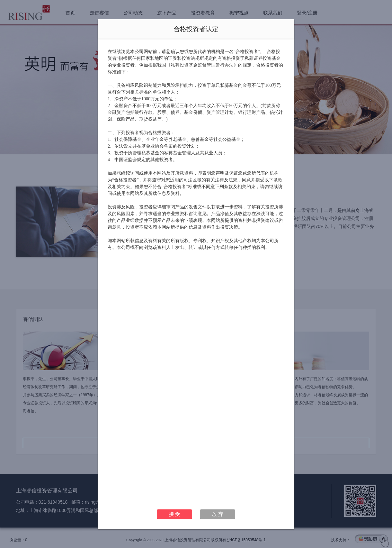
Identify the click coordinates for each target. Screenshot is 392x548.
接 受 (174, 514)
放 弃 (218, 514)
